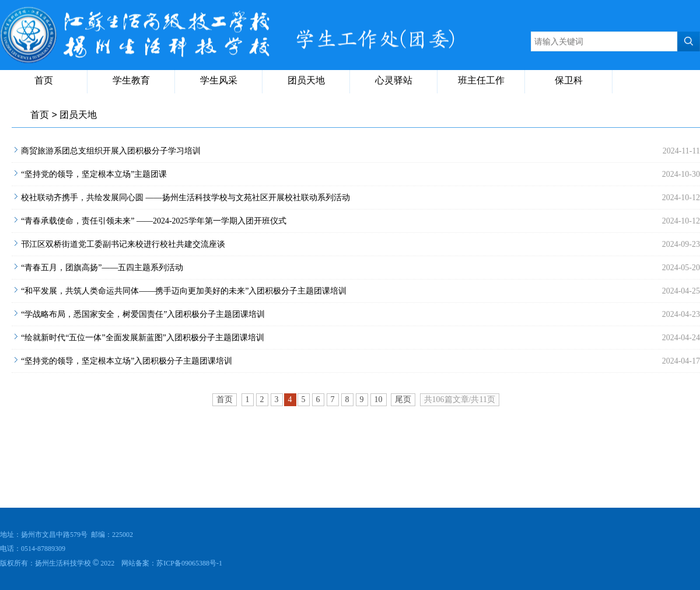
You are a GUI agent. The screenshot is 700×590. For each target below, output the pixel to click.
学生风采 (219, 80)
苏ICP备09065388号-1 (189, 563)
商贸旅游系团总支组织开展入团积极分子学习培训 (111, 151)
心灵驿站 (394, 80)
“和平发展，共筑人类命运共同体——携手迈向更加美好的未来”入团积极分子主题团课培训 (184, 291)
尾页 (403, 399)
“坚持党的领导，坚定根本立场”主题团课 (94, 174)
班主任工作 (481, 80)
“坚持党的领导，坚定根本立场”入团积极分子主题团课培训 (127, 361)
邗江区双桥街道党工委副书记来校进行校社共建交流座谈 (123, 244)
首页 (44, 80)
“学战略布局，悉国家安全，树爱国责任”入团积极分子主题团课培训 (143, 314)
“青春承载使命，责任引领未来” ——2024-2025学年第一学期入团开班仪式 (154, 221)
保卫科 (569, 80)
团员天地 (306, 80)
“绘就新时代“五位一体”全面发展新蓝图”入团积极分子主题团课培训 (143, 338)
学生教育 (131, 80)
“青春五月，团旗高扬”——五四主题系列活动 (102, 268)
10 (379, 399)
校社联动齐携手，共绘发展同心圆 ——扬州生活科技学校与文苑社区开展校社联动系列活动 (185, 198)
